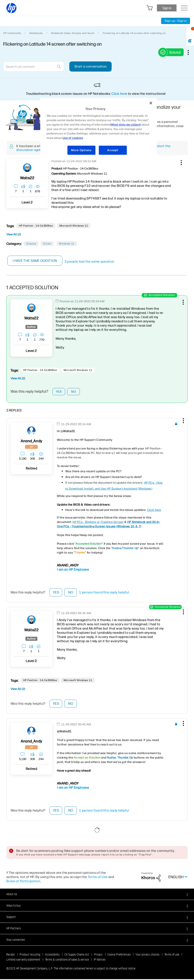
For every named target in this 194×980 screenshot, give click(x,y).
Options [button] (190, 52)
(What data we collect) (125, 125)
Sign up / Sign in (176, 21)
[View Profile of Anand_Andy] (31, 442)
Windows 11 (67, 244)
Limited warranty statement (23, 960)
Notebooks (36, 33)
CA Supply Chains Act (77, 955)
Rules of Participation (23, 882)
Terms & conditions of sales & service (67, 960)
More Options (81, 150)
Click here (119, 94)
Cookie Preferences (119, 955)
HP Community (12, 33)
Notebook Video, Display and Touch (73, 33)
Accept (113, 150)
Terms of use (172, 955)
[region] (98, 129)
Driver (47, 244)
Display (31, 244)
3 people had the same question (89, 261)
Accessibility (52, 955)
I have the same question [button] (35, 261)
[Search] (34, 67)
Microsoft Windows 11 (74, 226)
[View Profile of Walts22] (27, 178)
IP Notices (100, 960)
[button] (181, 162)
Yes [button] (59, 392)
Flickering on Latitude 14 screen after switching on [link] (134, 33)
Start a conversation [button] (90, 66)
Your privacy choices (147, 955)
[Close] (151, 103)
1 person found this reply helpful (104, 593)
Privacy (98, 955)
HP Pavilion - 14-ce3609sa (36, 226)
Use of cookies (73, 138)
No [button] (74, 392)
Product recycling (30, 955)
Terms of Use (98, 878)
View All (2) (14, 234)
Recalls (11, 955)
